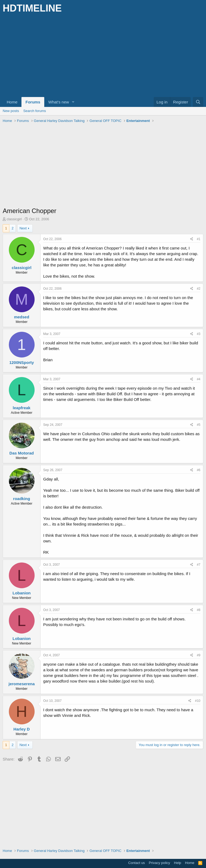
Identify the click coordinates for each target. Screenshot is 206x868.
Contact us (137, 863)
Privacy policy (159, 863)
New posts (11, 111)
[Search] (198, 102)
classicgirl (14, 219)
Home (12, 102)
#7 (199, 565)
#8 (199, 610)
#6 (199, 470)
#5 (199, 425)
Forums (33, 102)
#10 (198, 701)
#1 (199, 239)
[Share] (192, 239)
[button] (73, 102)
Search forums (35, 111)
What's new (59, 102)
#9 (199, 655)
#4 (199, 379)
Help (178, 863)
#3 (199, 334)
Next (23, 228)
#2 (199, 289)
